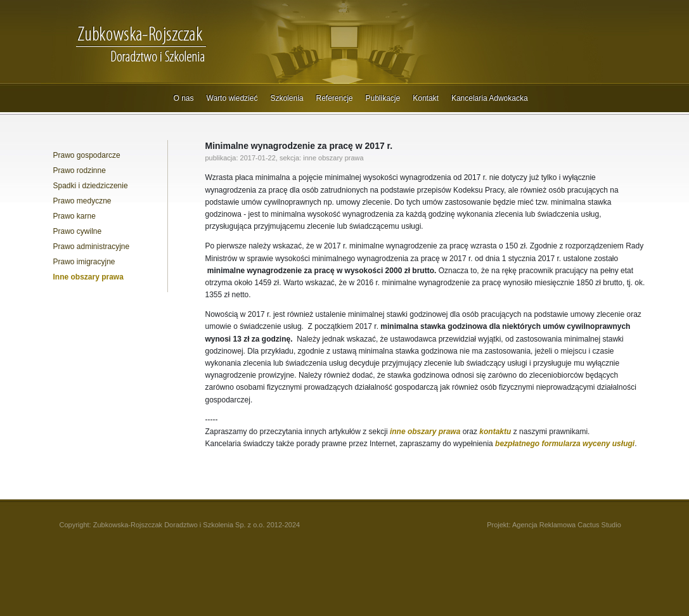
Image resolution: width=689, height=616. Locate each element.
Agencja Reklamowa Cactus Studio (567, 525)
